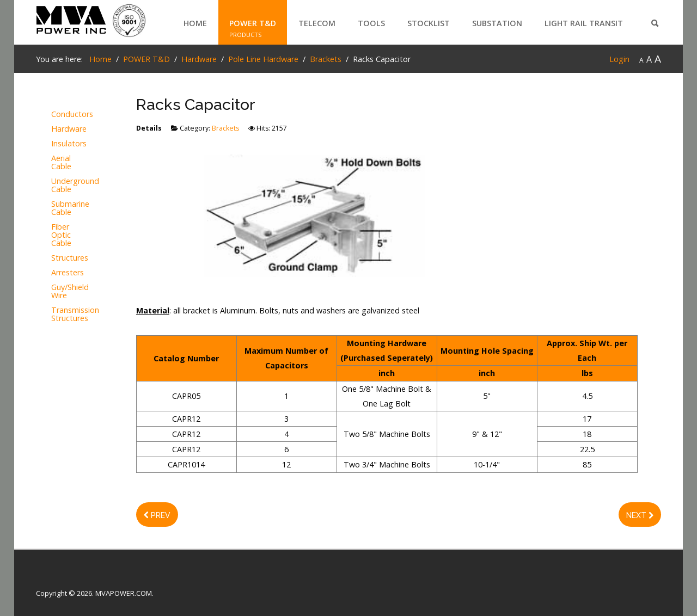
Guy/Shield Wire (64, 292)
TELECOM (317, 23)
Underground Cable (64, 186)
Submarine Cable (64, 208)
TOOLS (371, 23)
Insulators (64, 144)
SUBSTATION (497, 23)
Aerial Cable (61, 163)
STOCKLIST (429, 23)
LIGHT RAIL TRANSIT (584, 23)
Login (619, 59)
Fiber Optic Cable (61, 235)
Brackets (225, 128)
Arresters (64, 273)
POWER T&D (253, 23)
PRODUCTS (246, 35)
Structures (64, 258)
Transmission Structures (64, 315)
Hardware (64, 129)
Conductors (64, 115)
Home (195, 23)
